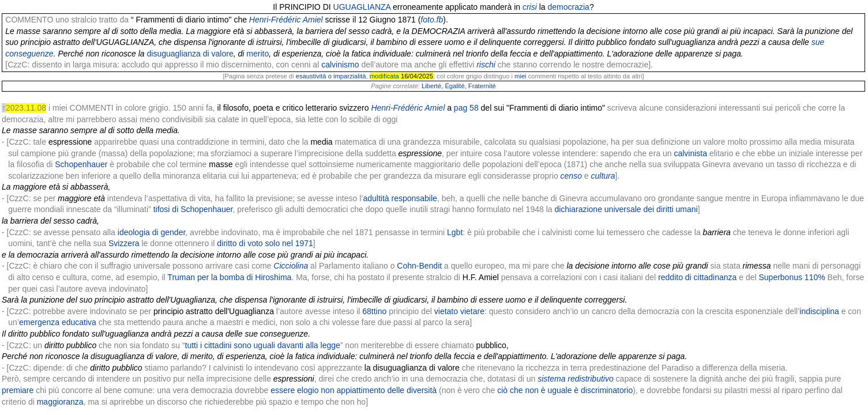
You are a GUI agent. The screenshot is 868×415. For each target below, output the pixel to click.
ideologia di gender (152, 232)
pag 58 (466, 108)
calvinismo (340, 65)
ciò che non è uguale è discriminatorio (565, 390)
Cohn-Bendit (419, 266)
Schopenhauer (81, 164)
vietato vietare (459, 311)
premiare (18, 390)
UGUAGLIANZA (362, 7)
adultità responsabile (400, 198)
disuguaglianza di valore (190, 54)
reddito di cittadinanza (697, 277)
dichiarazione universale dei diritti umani (626, 209)
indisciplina (819, 311)
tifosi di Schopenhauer (193, 209)
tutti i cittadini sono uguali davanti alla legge (263, 345)
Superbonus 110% (792, 277)
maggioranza (60, 402)
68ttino (374, 311)
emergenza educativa (58, 322)
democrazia (569, 7)
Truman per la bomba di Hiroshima (229, 277)
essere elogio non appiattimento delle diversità (354, 390)
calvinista (690, 153)
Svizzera (124, 243)
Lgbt (455, 232)
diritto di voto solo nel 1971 (265, 243)
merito (258, 54)
